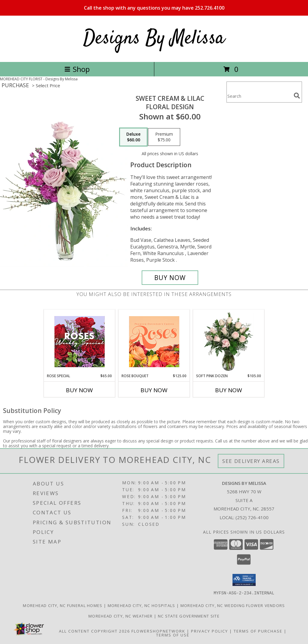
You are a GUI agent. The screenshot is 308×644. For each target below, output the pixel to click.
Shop (77, 69)
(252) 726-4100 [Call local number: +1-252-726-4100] (252, 517)
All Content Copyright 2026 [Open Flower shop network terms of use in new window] (94, 631)
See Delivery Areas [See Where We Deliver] (251, 461)
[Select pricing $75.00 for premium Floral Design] (164, 137)
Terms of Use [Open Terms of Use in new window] (173, 635)
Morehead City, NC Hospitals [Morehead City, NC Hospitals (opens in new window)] (142, 605)
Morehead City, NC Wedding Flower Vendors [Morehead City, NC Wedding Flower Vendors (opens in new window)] (233, 605)
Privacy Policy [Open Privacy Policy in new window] (209, 631)
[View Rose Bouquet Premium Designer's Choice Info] (154, 342)
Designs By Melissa (154, 39)
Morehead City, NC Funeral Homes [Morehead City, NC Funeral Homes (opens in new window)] (63, 605)
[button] (244, 580)
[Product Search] (259, 96)
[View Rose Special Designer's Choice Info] (80, 342)
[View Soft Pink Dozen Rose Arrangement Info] (229, 341)
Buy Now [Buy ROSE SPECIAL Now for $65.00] (79, 390)
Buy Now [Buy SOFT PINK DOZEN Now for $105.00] (229, 390)
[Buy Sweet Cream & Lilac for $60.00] (170, 278)
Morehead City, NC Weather (121, 616)
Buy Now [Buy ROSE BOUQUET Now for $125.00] (154, 390)
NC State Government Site (189, 616)
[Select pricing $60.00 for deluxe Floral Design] (133, 137)
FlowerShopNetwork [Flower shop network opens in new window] (158, 631)
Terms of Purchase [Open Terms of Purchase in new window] (258, 631)
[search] (297, 96)
